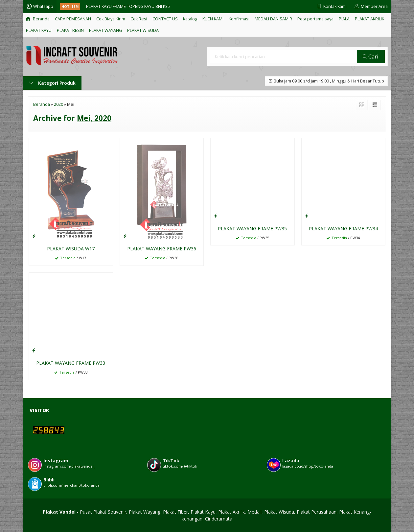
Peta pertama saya (315, 19)
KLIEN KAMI (213, 19)
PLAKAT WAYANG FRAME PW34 (343, 229)
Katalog (190, 19)
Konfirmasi (239, 19)
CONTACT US (165, 19)
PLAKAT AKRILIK (369, 19)
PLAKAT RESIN (70, 30)
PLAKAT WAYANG (105, 30)
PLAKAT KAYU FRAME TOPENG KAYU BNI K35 (128, 6)
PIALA (344, 19)
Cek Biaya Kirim (111, 19)
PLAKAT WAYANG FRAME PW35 (252, 229)
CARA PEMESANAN (73, 19)
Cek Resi (139, 19)
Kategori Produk (52, 83)
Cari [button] (371, 56)
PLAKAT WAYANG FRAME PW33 (71, 363)
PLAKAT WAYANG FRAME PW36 (162, 249)
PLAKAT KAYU (39, 30)
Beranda (38, 19)
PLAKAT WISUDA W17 (71, 249)
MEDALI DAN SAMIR (273, 19)
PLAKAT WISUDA (143, 30)
